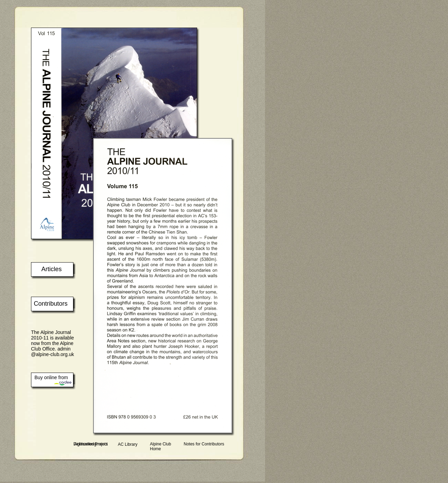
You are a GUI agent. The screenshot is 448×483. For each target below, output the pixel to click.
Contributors (51, 304)
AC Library (128, 444)
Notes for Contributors (204, 444)
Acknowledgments (91, 444)
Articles (52, 269)
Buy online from (51, 377)
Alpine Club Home (160, 446)
